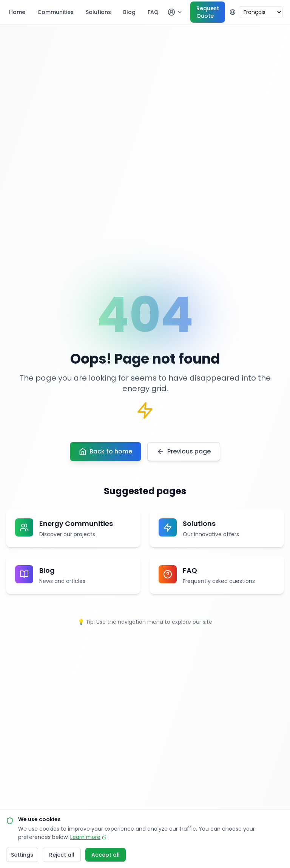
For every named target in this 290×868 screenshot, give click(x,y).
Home (17, 12)
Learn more (88, 837)
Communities (56, 12)
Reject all (62, 855)
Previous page (184, 451)
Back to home (106, 451)
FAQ (153, 12)
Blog (129, 12)
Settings (22, 855)
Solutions (98, 12)
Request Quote (208, 12)
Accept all (106, 855)
